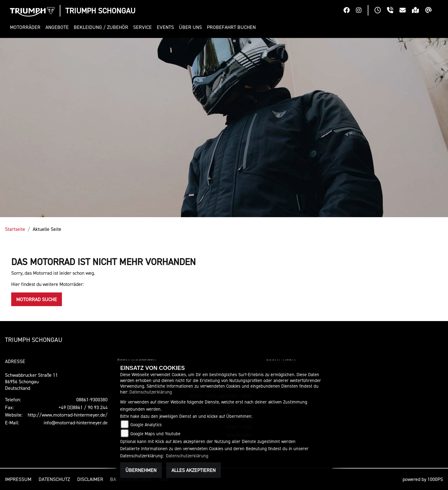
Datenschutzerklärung (151, 392)
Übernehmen (141, 470)
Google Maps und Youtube (155, 434)
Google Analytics (146, 425)
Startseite (15, 229)
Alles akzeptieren (194, 470)
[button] (26, 27)
